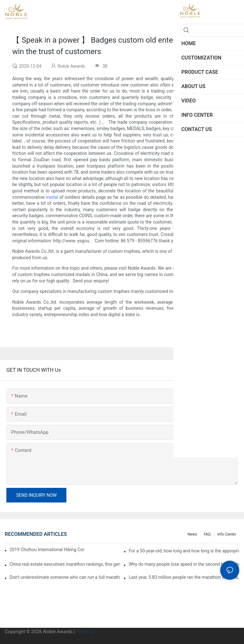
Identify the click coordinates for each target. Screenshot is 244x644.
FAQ (207, 534)
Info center (227, 534)
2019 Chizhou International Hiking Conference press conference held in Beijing (47, 550)
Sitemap (86, 632)
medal (52, 197)
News (192, 534)
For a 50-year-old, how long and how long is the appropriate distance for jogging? (184, 551)
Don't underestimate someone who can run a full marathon (65, 577)
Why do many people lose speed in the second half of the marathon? (184, 564)
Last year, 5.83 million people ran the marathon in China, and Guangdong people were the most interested (184, 577)
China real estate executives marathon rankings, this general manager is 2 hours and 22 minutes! (65, 564)
